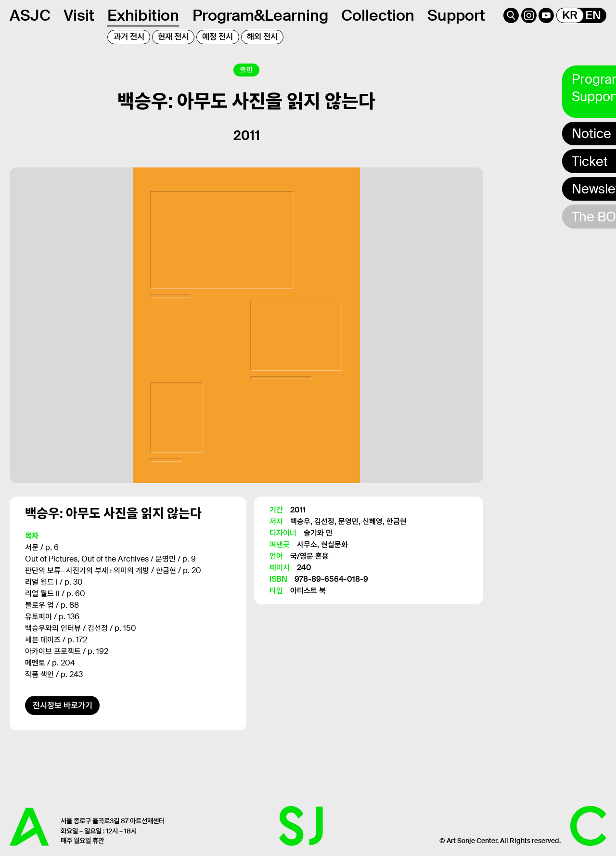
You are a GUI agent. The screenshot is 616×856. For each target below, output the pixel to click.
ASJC (30, 15)
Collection (378, 15)
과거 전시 (129, 37)
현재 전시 (173, 37)
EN (593, 15)
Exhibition (143, 15)
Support (456, 15)
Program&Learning (260, 15)
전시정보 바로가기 (63, 707)
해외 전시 (262, 37)
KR (570, 15)
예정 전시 (218, 37)
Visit (79, 15)
